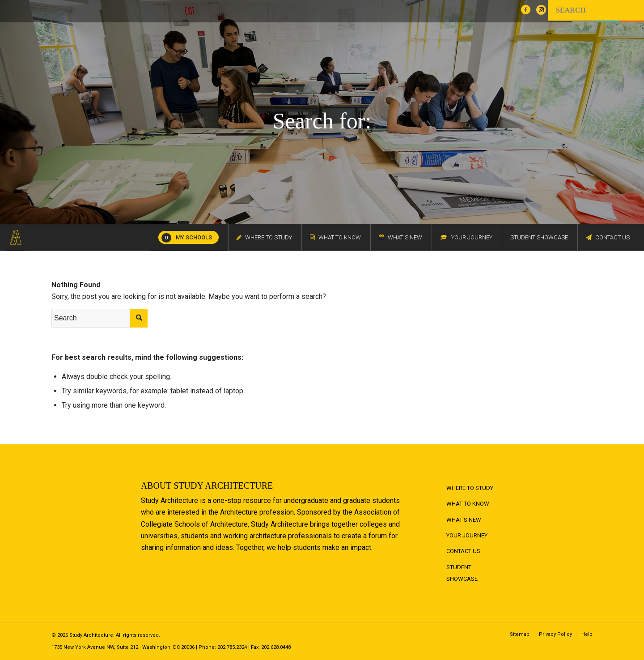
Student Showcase (462, 573)
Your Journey (467, 535)
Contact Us (463, 551)
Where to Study (470, 488)
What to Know (468, 504)
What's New (464, 520)
